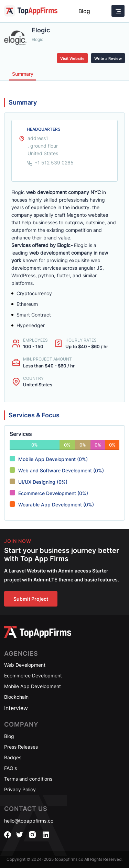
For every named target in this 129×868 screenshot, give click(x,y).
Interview (16, 708)
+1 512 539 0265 (54, 163)
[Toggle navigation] (118, 11)
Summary (23, 74)
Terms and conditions (28, 779)
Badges (13, 757)
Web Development (25, 665)
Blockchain (16, 697)
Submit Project (31, 599)
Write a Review (108, 58)
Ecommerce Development (33, 676)
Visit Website (72, 58)
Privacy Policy (20, 789)
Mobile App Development (33, 686)
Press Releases (21, 747)
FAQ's (10, 768)
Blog (84, 11)
